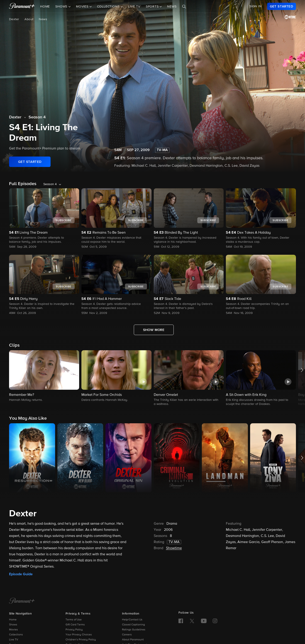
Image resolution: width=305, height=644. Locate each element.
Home (45, 7)
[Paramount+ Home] (22, 601)
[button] (44, 376)
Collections (16, 635)
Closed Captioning (133, 625)
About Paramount (133, 640)
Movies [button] (83, 7)
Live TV (134, 7)
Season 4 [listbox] (50, 184)
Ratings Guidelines (134, 630)
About (29, 19)
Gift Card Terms (75, 625)
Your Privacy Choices (79, 635)
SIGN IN (256, 6)
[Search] (184, 7)
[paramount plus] (22, 6)
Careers (127, 635)
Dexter (14, 19)
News (172, 7)
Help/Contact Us (132, 620)
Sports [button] (153, 7)
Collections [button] (109, 7)
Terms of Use (74, 620)
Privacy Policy (74, 630)
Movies (13, 630)
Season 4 (37, 117)
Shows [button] (62, 7)
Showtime (174, 548)
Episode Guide (21, 574)
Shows (13, 625)
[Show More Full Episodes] (154, 330)
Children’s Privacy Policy (81, 640)
